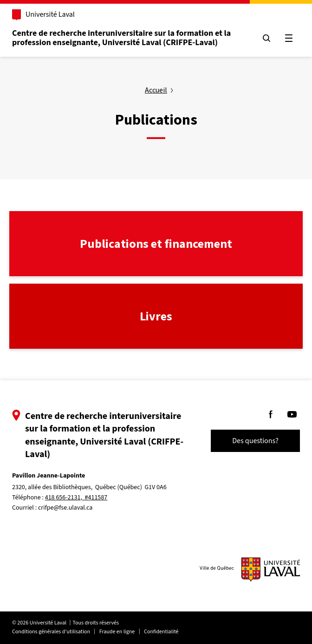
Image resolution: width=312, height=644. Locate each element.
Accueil (156, 90)
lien (15, 216)
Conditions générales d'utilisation (51, 632)
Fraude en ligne (117, 632)
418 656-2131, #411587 (76, 498)
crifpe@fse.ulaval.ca (65, 508)
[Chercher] (266, 38)
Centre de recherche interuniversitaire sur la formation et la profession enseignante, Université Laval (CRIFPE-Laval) (121, 38)
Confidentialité (161, 632)
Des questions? (255, 441)
